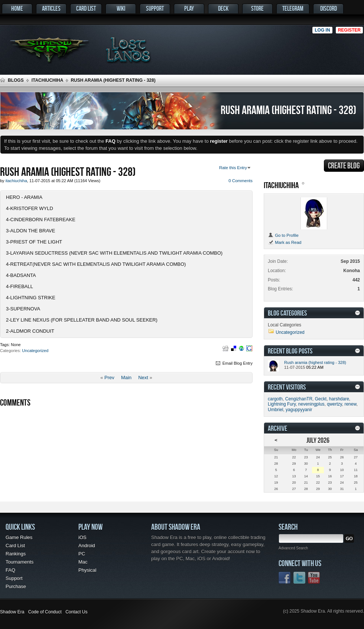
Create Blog (344, 165)
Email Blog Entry (234, 363)
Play (189, 8)
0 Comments (240, 181)
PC (82, 554)
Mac (83, 562)
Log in (322, 30)
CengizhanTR (299, 399)
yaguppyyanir (299, 410)
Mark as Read (285, 242)
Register (349, 30)
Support (155, 8)
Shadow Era (12, 612)
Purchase (16, 586)
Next (143, 378)
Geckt (321, 399)
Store (257, 8)
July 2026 (318, 440)
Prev (109, 378)
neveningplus (311, 404)
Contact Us (76, 612)
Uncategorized (35, 351)
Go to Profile (283, 235)
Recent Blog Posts (290, 351)
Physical (87, 570)
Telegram (293, 8)
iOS (82, 537)
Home (17, 8)
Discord (329, 8)
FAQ (10, 570)
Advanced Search (293, 548)
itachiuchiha (48, 80)
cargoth (275, 399)
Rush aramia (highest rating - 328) (315, 362)
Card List (86, 8)
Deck (223, 8)
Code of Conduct (45, 612)
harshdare (339, 399)
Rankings (16, 554)
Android (87, 546)
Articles (51, 8)
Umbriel (275, 410)
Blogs (16, 80)
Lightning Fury (282, 404)
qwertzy (334, 404)
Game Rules (19, 537)
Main (126, 378)
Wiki (121, 8)
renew (350, 404)
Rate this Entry (233, 168)
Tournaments (19, 562)
